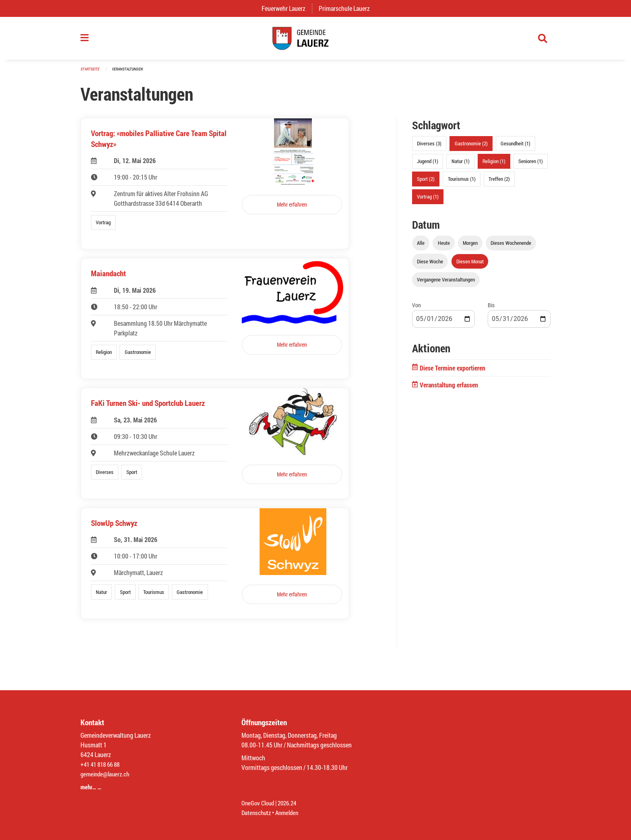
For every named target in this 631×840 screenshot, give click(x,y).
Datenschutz (257, 812)
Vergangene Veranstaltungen (446, 283)
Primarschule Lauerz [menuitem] (347, 8)
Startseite (91, 73)
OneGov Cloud (259, 803)
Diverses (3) (429, 148)
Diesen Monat (470, 265)
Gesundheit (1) (516, 148)
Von (417, 309)
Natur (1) (461, 166)
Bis (491, 309)
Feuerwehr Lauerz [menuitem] (287, 8)
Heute (444, 247)
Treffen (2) (499, 183)
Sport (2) (426, 183)
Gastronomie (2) (471, 148)
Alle (421, 247)
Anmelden (290, 812)
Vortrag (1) (428, 201)
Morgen (470, 247)
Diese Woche (430, 265)
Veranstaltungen (131, 73)
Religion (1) (494, 166)
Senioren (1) (531, 166)
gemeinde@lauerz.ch (107, 774)
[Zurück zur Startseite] (315, 40)
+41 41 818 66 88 (102, 764)
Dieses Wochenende (511, 247)
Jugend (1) (428, 166)
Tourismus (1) (462, 183)
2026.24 (291, 803)
